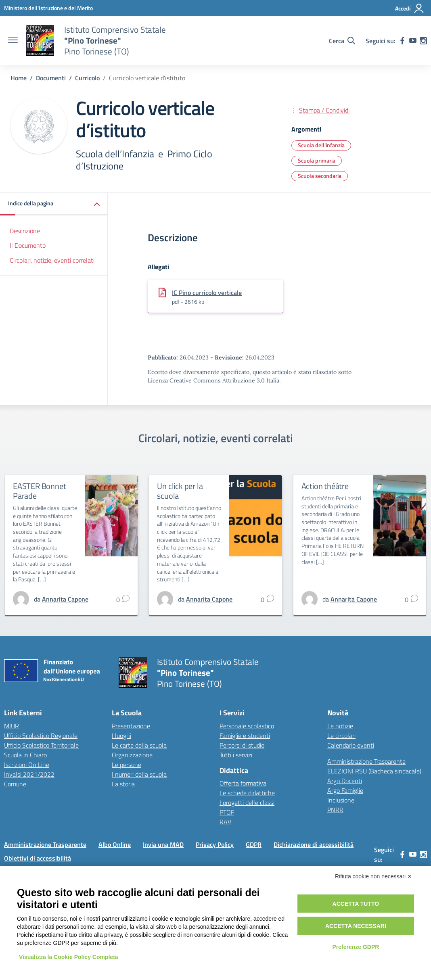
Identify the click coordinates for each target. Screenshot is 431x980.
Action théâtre (325, 486)
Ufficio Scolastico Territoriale (41, 745)
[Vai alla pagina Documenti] (51, 78)
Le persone (127, 765)
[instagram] (423, 41)
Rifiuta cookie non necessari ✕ (373, 876)
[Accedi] (410, 8)
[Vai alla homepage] (40, 41)
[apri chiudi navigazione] (13, 41)
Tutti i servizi (236, 755)
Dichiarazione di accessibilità (314, 844)
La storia (123, 784)
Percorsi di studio (242, 745)
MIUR (12, 726)
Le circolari (341, 736)
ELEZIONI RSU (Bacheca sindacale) (374, 771)
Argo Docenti (345, 781)
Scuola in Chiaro (25, 755)
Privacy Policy (215, 844)
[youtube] (413, 41)
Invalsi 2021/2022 (29, 774)
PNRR (335, 810)
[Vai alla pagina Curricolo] (87, 78)
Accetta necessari (356, 926)
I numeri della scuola (139, 774)
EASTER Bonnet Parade (39, 491)
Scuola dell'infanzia (321, 145)
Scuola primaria (317, 160)
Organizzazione (132, 755)
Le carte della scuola (139, 745)
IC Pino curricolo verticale (207, 293)
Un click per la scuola (180, 491)
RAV (225, 822)
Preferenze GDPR (356, 947)
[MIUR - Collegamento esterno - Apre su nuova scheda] (48, 8)
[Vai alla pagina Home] (19, 78)
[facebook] (402, 41)
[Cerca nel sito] (342, 41)
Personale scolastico (247, 726)
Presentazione (131, 726)
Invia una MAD (163, 844)
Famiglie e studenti (245, 736)
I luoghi (121, 736)
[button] (54, 204)
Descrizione (25, 231)
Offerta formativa (243, 783)
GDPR (254, 844)
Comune (15, 784)
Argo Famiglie (345, 790)
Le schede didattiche (247, 793)
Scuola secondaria (320, 176)
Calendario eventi (351, 745)
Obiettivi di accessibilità (38, 858)
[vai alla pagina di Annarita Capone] (65, 599)
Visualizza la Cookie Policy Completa (69, 957)
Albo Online (115, 844)
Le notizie (340, 726)
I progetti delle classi (247, 802)
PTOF (227, 812)
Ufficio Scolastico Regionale (41, 736)
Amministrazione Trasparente (366, 761)
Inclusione (341, 800)
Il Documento (28, 245)
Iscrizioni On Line (27, 765)
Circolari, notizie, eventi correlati (52, 260)
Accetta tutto (356, 904)
